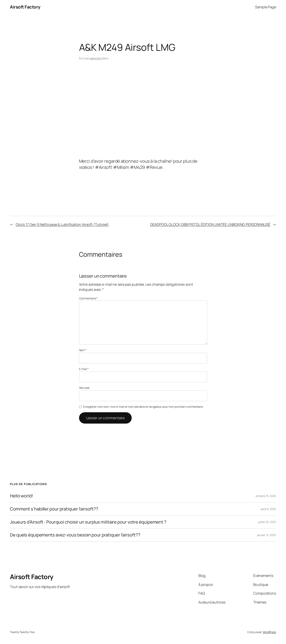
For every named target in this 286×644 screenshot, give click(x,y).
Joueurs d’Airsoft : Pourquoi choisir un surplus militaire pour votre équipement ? (88, 522)
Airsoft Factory (25, 7)
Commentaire (88, 298)
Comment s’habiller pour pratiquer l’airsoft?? (54, 509)
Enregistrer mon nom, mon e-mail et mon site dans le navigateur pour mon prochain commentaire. (143, 407)
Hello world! (22, 496)
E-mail (84, 369)
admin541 (96, 58)
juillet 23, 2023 (267, 522)
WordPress (269, 632)
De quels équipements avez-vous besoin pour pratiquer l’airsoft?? (75, 535)
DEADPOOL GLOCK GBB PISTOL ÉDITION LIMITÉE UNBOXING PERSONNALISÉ (210, 224)
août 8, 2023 (268, 509)
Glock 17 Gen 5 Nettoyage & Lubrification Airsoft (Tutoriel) (62, 224)
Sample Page (266, 7)
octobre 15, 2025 (266, 496)
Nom (83, 350)
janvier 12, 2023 (267, 535)
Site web (84, 388)
